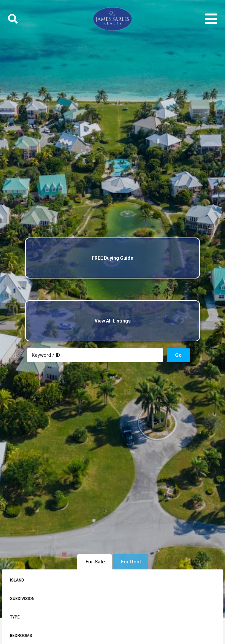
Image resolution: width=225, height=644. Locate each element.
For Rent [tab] (131, 562)
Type (15, 617)
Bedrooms (21, 636)
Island (17, 580)
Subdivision (22, 599)
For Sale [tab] (95, 562)
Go (178, 355)
